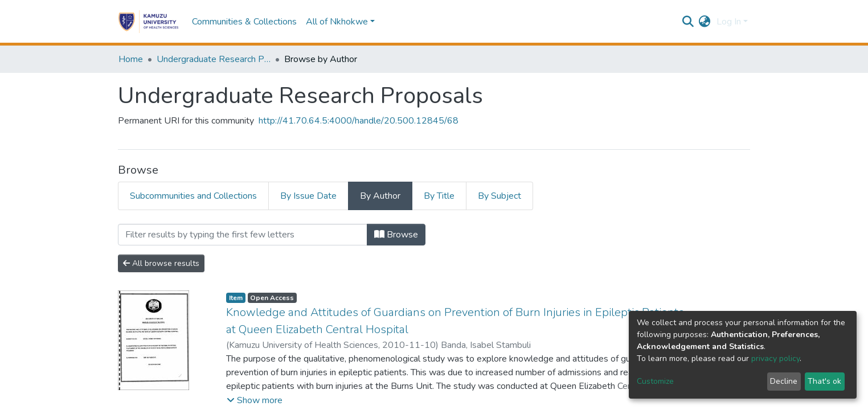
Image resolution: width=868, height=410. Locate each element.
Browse (396, 235)
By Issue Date (308, 196)
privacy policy (775, 358)
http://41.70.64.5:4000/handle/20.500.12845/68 (359, 121)
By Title (439, 196)
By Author (380, 196)
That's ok (824, 381)
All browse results (161, 263)
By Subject (499, 196)
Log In (729, 22)
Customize (655, 381)
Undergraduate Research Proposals (214, 59)
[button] (705, 22)
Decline (784, 381)
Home (131, 59)
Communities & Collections (244, 22)
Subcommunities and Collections (193, 196)
